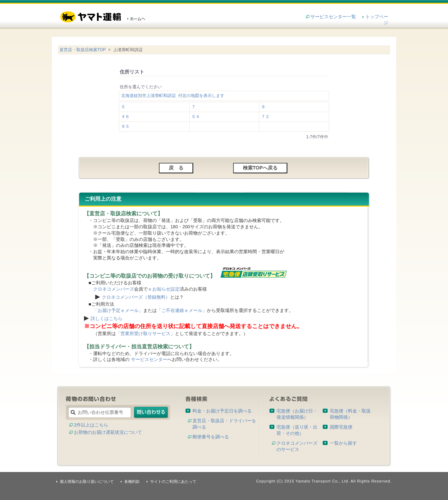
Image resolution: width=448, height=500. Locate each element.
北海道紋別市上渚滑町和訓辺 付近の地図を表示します (173, 96)
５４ (196, 117)
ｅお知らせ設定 (164, 289)
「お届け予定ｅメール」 (118, 310)
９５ (125, 126)
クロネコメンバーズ (114, 289)
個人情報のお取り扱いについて (87, 481)
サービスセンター (149, 359)
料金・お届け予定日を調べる (222, 411)
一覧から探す (343, 443)
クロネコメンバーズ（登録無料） (136, 297)
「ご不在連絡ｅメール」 (182, 310)
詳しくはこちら (107, 318)
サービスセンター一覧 (333, 17)
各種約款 (132, 481)
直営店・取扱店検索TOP (83, 50)
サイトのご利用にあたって (173, 481)
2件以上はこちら (91, 425)
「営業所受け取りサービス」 (145, 334)
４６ (125, 117)
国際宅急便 (341, 427)
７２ (265, 117)
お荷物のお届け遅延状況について (108, 432)
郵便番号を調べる (211, 437)
